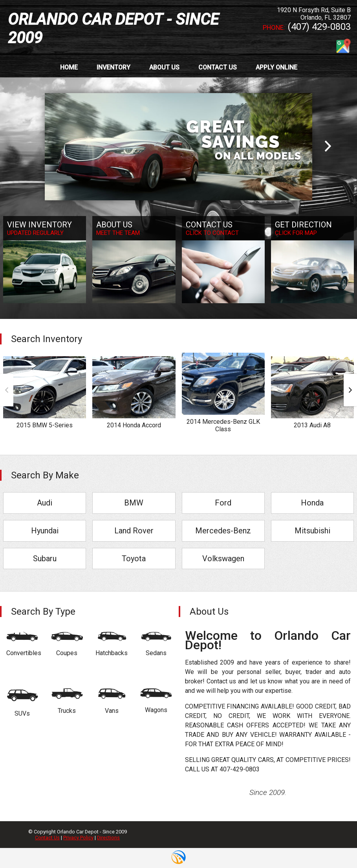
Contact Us (47, 838)
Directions (108, 838)
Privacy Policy (78, 838)
